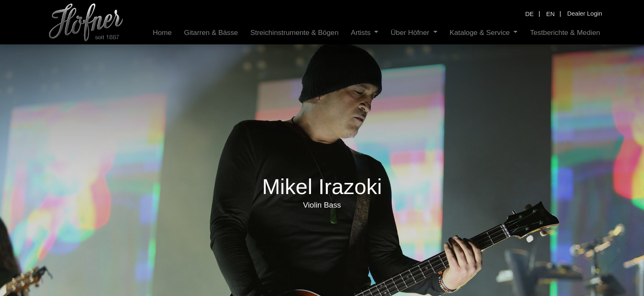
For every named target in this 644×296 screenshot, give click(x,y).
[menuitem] (162, 33)
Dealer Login (585, 13)
